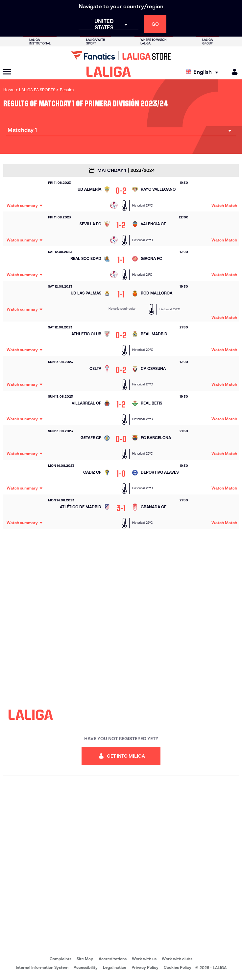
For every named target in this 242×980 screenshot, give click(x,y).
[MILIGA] (232, 72)
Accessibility (86, 967)
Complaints (60, 959)
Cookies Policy (178, 967)
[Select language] (204, 72)
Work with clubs (177, 959)
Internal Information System (42, 967)
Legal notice (115, 967)
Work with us (144, 959)
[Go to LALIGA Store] (121, 55)
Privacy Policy (145, 967)
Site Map (85, 959)
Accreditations (113, 959)
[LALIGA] (109, 72)
